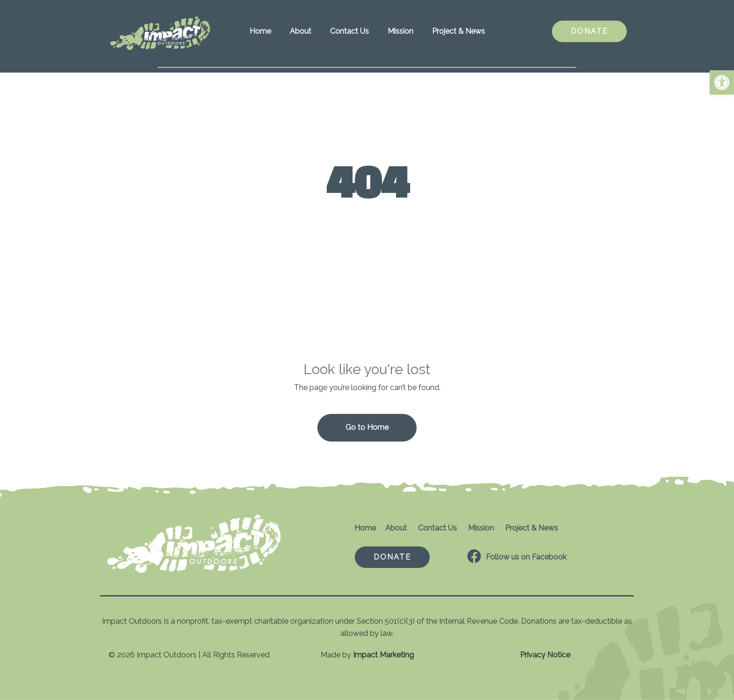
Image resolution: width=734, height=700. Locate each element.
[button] (722, 82)
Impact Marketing (383, 655)
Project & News (459, 31)
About (301, 31)
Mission (400, 31)
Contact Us (349, 31)
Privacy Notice (545, 655)
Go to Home (367, 427)
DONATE (589, 31)
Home (260, 31)
